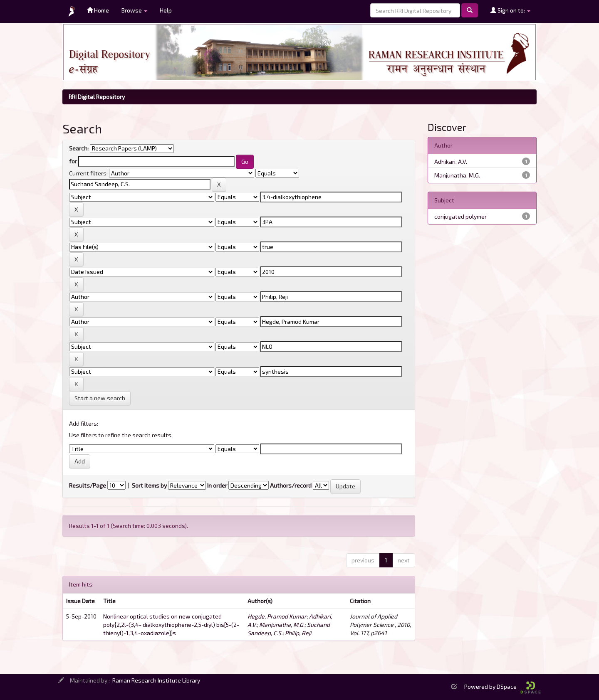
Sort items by (149, 485)
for (73, 161)
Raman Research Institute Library (156, 680)
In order (217, 485)
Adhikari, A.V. (451, 161)
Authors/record (291, 485)
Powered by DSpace (502, 686)
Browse (134, 10)
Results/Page (88, 485)
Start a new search (100, 398)
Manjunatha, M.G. (282, 625)
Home (98, 10)
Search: (79, 148)
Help (166, 10)
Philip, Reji (298, 633)
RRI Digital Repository (97, 97)
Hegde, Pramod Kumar (277, 616)
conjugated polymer (460, 216)
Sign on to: (510, 10)
